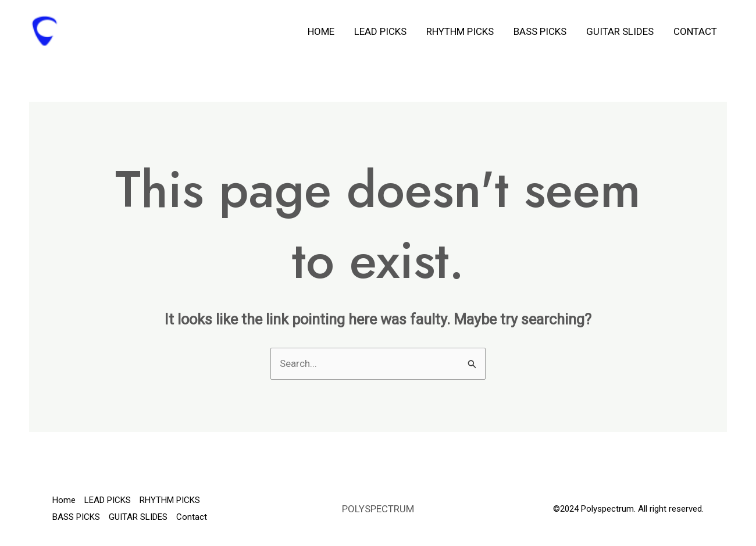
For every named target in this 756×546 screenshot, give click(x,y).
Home (321, 31)
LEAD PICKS (380, 31)
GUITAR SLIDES (620, 31)
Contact (695, 31)
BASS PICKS (540, 31)
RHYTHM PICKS (460, 31)
